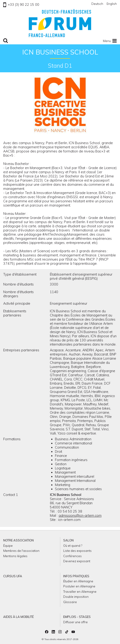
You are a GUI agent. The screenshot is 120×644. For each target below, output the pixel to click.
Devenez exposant (77, 561)
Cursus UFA (13, 576)
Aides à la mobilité (18, 617)
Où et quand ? (73, 546)
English (112, 4)
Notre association (18, 540)
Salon (68, 540)
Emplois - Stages (77, 617)
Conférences (72, 556)
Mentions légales (15, 556)
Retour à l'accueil (60, 23)
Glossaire (70, 602)
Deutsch (97, 4)
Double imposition (76, 597)
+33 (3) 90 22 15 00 (21, 5)
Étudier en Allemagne (78, 581)
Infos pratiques (76, 576)
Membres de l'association (21, 551)
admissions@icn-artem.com (80, 516)
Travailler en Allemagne (80, 592)
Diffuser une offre (75, 622)
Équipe (8, 546)
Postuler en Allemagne (79, 586)
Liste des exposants (77, 551)
